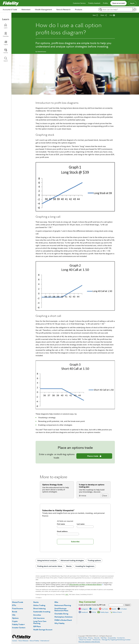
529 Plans (37, 626)
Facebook (84, 612)
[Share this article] (104, 15)
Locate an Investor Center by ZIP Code (92, 605)
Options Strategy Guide (52, 485)
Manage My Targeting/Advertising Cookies (116, 640)
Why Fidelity (59, 623)
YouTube (105, 609)
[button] (105, 496)
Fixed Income (18, 608)
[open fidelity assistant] (134, 9)
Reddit (114, 609)
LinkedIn (95, 609)
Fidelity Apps (104, 612)
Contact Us (121, 638)
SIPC (67, 594)
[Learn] (6, 26)
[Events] (6, 51)
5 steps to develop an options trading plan (92, 486)
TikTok (94, 612)
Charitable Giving (61, 614)
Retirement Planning (63, 605)
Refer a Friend (117, 612)
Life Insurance (39, 618)
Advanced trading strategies (72, 560)
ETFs (14, 605)
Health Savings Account (43, 630)
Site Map (104, 638)
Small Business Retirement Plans (61, 609)
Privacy (91, 638)
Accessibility (112, 638)
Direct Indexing (39, 608)
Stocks (69, 566)
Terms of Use (83, 638)
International (45, 641)
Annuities (37, 615)
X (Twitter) (123, 609)
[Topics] (6, 43)
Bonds (15, 612)
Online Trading (39, 605)
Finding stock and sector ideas (50, 566)
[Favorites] (6, 35)
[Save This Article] (95, 15)
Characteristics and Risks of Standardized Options (85, 585)
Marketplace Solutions (63, 617)
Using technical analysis (47, 560)
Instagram (85, 609)
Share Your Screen (85, 640)
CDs (14, 615)
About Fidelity (34, 641)
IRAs (56, 602)
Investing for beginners (85, 566)
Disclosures (97, 640)
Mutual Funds (18, 602)
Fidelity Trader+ (18, 624)
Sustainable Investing (42, 612)
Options (15, 618)
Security (97, 638)
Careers (15, 641)
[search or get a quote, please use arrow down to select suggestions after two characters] (116, 9)
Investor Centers (19, 628)
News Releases (24, 641)
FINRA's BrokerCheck (63, 620)
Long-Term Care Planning (40, 622)
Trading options (94, 560)
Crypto (15, 621)
